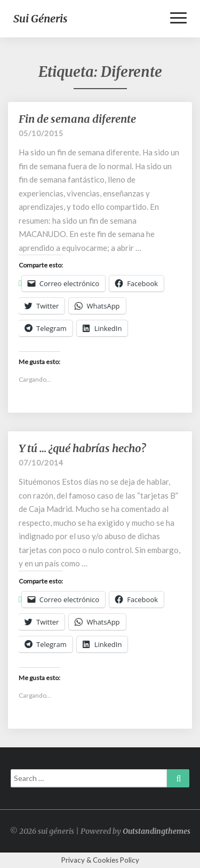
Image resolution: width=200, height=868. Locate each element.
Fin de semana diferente (77, 119)
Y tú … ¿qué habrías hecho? (82, 448)
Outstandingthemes (157, 831)
